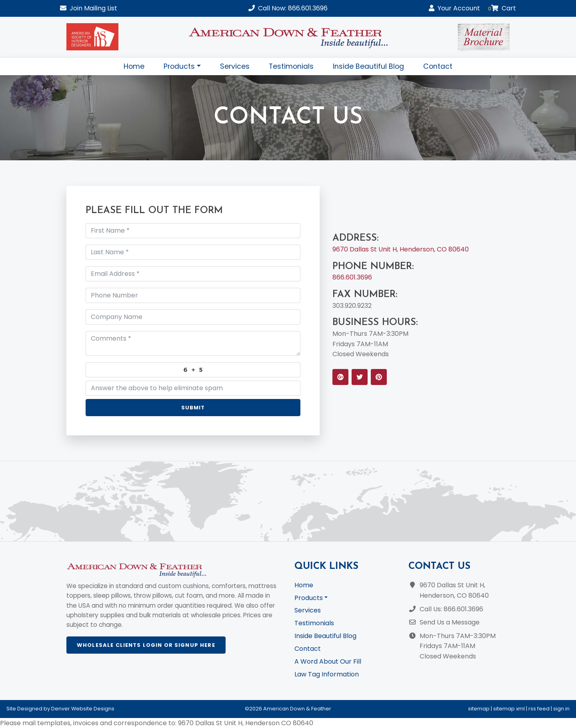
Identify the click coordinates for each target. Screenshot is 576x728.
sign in (561, 709)
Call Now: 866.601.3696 (288, 8)
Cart (502, 8)
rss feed (539, 709)
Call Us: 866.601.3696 (451, 609)
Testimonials (291, 66)
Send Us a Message (450, 622)
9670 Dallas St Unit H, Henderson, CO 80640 (401, 249)
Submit (193, 408)
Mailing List (89, 8)
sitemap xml (509, 709)
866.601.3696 (352, 277)
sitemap (479, 709)
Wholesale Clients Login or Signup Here (146, 645)
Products (179, 66)
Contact (438, 66)
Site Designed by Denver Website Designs (60, 709)
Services (235, 66)
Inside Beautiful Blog (368, 66)
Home (134, 66)
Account (454, 8)
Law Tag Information (327, 674)
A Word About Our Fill (328, 661)
